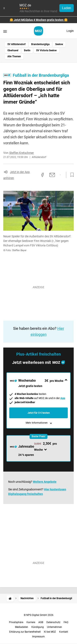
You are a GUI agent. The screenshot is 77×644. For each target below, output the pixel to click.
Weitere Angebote (45, 482)
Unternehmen (55, 627)
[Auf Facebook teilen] (43, 175)
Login (70, 31)
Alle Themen (14, 56)
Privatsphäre (16, 622)
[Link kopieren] (35, 175)
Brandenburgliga (40, 44)
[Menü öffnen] (5, 31)
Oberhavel (13, 50)
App (63, 398)
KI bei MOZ (50, 632)
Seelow (59, 44)
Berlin (27, 50)
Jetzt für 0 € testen (39, 413)
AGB (41, 622)
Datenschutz (53, 622)
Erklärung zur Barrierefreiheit (25, 632)
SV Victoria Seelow (46, 50)
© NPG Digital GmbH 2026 (39, 615)
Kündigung (38, 627)
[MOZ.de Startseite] (38, 31)
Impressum (38, 637)
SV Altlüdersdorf (16, 44)
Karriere (31, 622)
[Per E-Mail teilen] (52, 175)
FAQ (66, 622)
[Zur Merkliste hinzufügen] (71, 175)
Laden (67, 8)
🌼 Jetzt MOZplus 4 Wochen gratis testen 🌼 (39, 20)
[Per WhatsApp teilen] (60, 175)
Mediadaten (22, 627)
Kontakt (64, 632)
